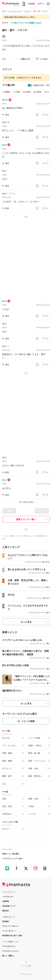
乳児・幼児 (7, 806)
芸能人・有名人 (35, 745)
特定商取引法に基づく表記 (12, 936)
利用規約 (6, 921)
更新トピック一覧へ (26, 519)
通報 (4, 59)
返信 (7, 115)
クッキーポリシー (9, 931)
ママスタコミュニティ (11, 951)
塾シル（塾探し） (9, 956)
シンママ (32, 814)
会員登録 (31, 4)
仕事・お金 (33, 768)
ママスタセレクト (9, 946)
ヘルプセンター (8, 897)
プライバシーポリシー (11, 926)
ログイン (41, 4)
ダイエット (7, 768)
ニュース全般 (34, 738)
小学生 (31, 806)
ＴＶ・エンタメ (9, 745)
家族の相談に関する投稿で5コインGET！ (20, 17)
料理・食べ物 (34, 753)
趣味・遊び (7, 776)
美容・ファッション (37, 761)
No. (5, 100)
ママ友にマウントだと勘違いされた (26, 23)
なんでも (6, 738)
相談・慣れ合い (35, 776)
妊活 (4, 799)
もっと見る (26, 622)
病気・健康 (7, 761)
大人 (4, 784)
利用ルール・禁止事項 (11, 854)
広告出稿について (9, 906)
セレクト (6, 829)
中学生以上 (7, 814)
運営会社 (6, 911)
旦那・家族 (7, 753)
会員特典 (6, 901)
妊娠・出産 (33, 799)
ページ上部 (26, 966)
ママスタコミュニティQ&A (12, 859)
